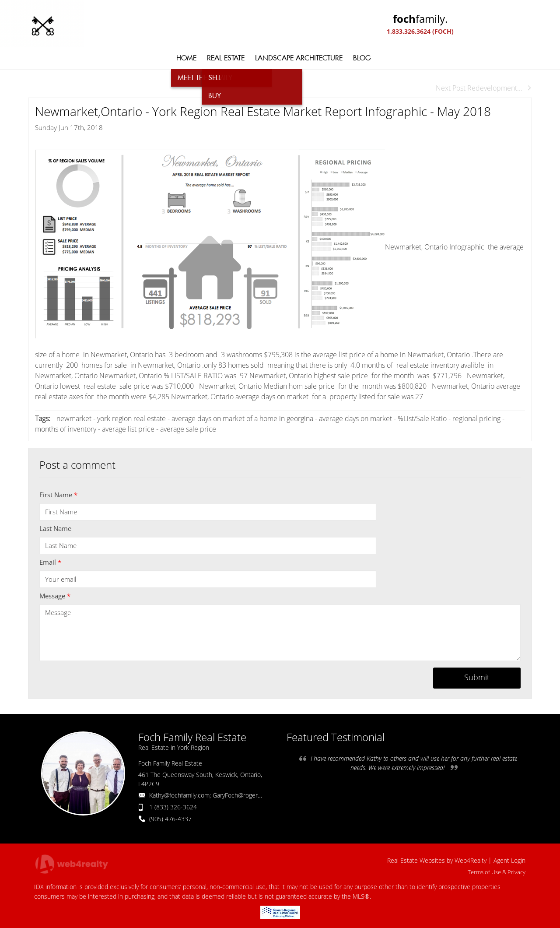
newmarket (74, 418)
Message (55, 596)
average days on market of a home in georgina (243, 418)
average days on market (355, 418)
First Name (58, 495)
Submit (477, 677)
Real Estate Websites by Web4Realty (437, 860)
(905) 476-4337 (170, 819)
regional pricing (477, 418)
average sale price (188, 429)
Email (50, 562)
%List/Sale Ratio (422, 418)
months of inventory (66, 429)
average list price (128, 429)
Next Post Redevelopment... (484, 88)
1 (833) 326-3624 (173, 807)
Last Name (55, 528)
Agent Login (509, 860)
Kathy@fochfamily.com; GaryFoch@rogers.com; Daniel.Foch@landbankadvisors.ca (259, 795)
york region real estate (131, 418)
